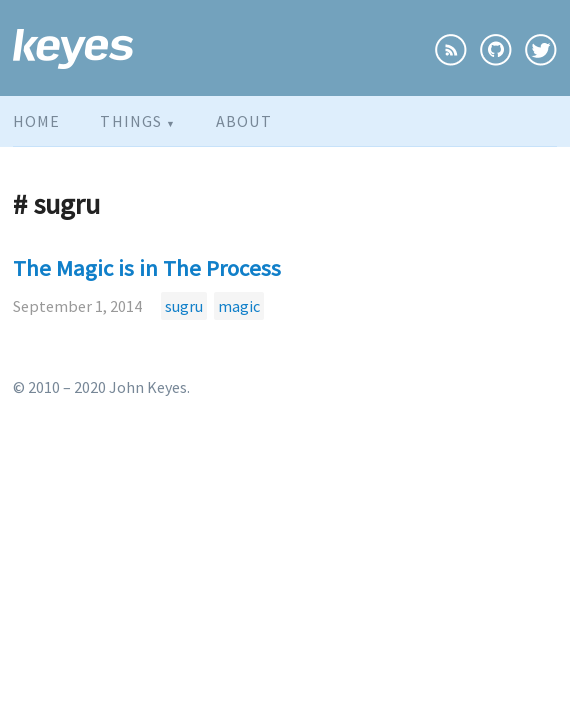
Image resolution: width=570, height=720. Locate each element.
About (244, 121)
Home (36, 121)
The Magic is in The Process (147, 268)
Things (138, 121)
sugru (184, 306)
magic (239, 306)
